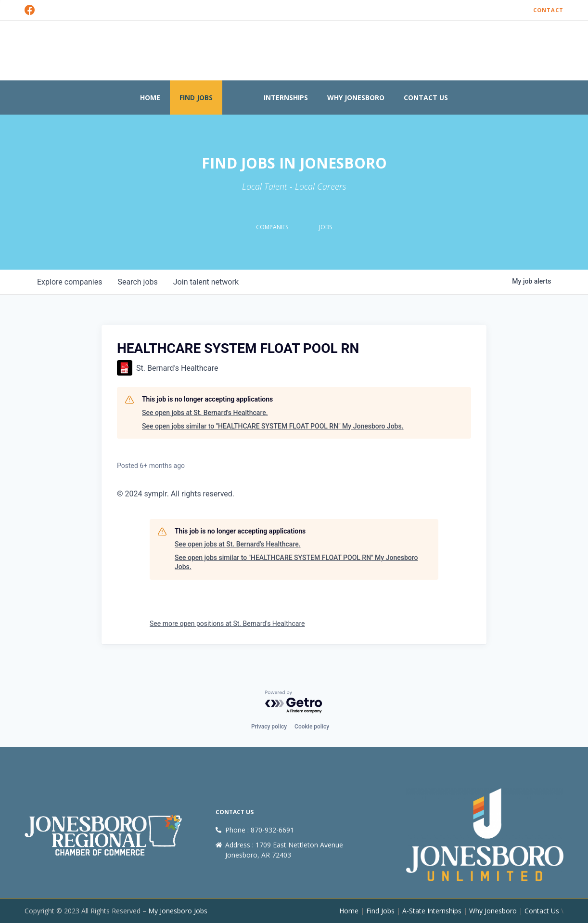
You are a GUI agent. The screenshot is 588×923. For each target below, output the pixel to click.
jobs (137, 282)
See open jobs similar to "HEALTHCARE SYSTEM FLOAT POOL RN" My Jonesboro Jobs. (273, 426)
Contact (548, 10)
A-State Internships (432, 911)
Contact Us (426, 97)
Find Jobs (196, 97)
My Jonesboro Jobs (178, 911)
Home (150, 97)
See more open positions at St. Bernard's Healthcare (227, 624)
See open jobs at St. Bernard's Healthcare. (205, 413)
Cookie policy (312, 727)
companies (70, 282)
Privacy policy (269, 727)
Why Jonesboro (356, 97)
